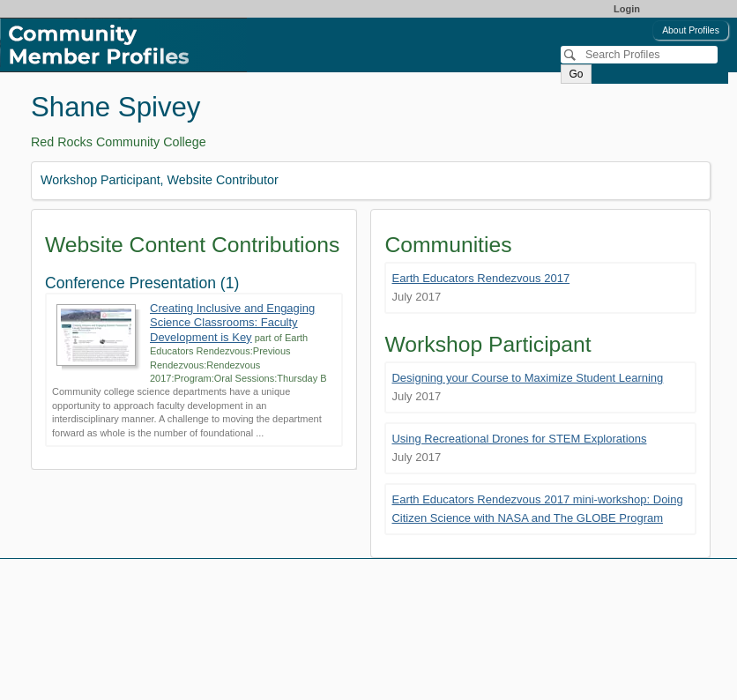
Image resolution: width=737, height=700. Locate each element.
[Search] (639, 55)
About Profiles (691, 30)
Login (627, 9)
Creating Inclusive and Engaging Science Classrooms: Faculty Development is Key (232, 323)
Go (576, 74)
